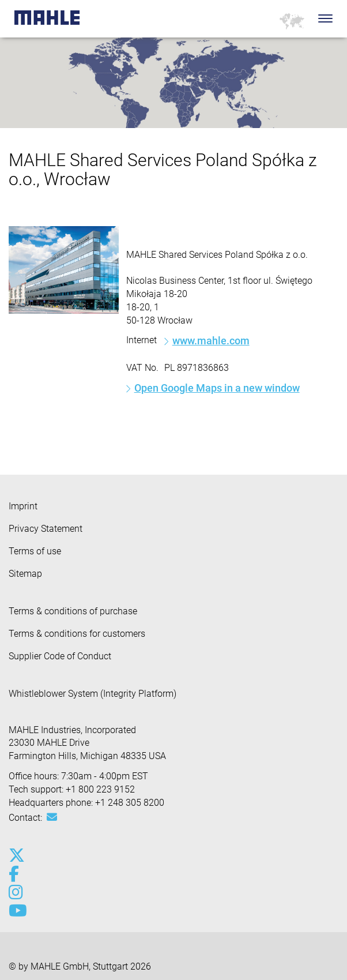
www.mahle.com (211, 341)
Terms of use (35, 551)
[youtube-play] (16, 911)
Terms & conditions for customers (77, 634)
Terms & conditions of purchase (73, 611)
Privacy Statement (46, 529)
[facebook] (16, 874)
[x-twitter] (16, 855)
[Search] (308, 18)
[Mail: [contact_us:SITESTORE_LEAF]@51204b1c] (52, 817)
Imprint (23, 506)
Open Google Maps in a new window (217, 388)
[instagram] (16, 892)
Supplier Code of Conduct (60, 656)
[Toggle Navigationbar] (325, 18)
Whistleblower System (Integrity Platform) (93, 694)
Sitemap (25, 574)
